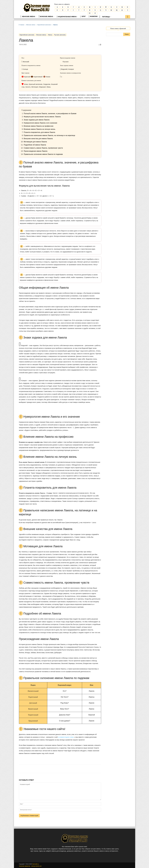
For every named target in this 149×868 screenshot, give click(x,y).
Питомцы (105, 17)
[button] (128, 17)
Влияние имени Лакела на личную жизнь (40, 129)
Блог (83, 17)
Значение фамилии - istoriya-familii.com (30, 866)
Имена (50, 35)
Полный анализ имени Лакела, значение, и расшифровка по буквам (50, 114)
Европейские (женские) (44, 25)
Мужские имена (46, 16)
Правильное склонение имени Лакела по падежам (43, 154)
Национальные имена (67, 17)
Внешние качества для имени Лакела (38, 139)
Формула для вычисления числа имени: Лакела (42, 117)
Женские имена (28, 16)
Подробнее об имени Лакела (35, 145)
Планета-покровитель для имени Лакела (39, 132)
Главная (22, 25)
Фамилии (93, 16)
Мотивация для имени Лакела (35, 142)
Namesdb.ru (36, 864)
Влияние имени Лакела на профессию (39, 126)
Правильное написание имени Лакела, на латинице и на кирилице (49, 135)
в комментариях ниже (66, 737)
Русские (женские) (60, 35)
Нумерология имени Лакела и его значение (40, 123)
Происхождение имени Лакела (36, 151)
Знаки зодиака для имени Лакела (37, 120)
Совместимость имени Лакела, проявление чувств (43, 148)
